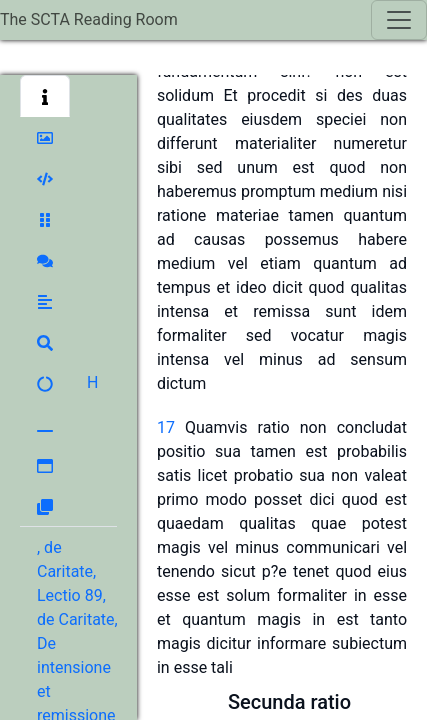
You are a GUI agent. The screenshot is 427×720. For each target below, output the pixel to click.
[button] (45, 96)
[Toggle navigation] (399, 20)
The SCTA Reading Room (89, 19)
